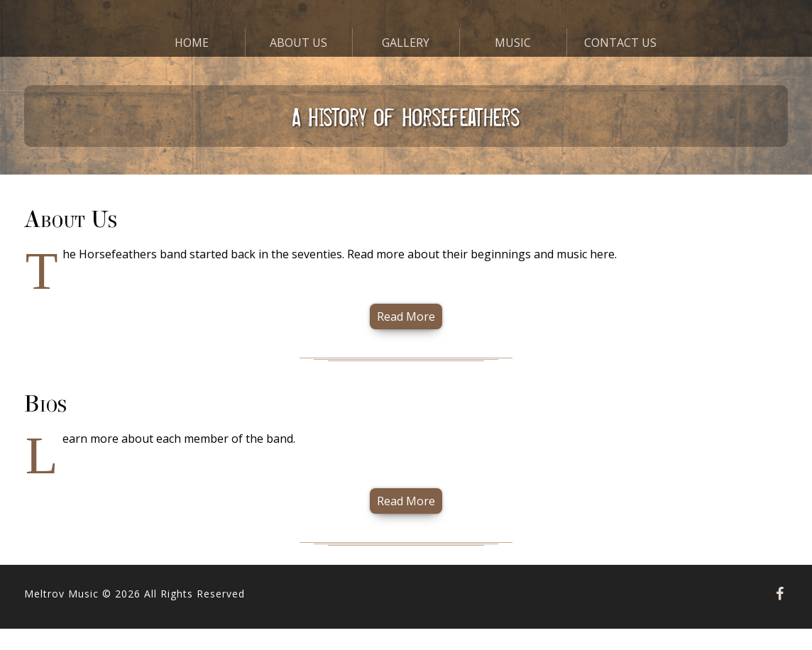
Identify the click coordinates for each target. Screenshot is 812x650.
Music (513, 43)
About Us (298, 43)
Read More (406, 316)
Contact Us (620, 43)
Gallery (406, 43)
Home (192, 43)
